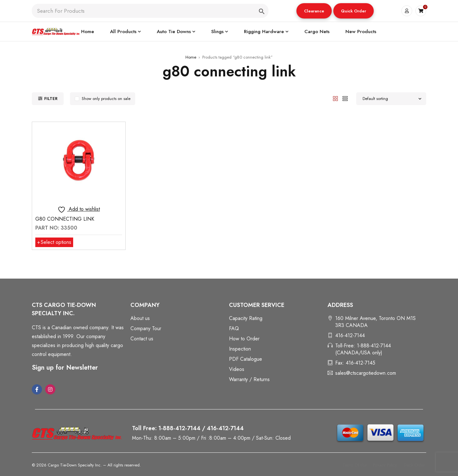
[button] (314, 11)
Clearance (314, 11)
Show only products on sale (106, 99)
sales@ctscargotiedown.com (366, 373)
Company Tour (146, 328)
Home (191, 57)
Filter (51, 99)
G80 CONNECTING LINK (65, 219)
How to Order (244, 339)
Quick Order (354, 11)
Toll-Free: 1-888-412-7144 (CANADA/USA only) (363, 349)
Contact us (142, 339)
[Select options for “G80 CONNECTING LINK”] (54, 242)
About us (140, 318)
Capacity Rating (246, 318)
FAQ (234, 328)
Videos (237, 369)
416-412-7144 (350, 335)
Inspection (240, 349)
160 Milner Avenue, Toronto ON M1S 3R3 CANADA (375, 322)
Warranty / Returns (249, 379)
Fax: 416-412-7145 (355, 363)
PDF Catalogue (246, 359)
